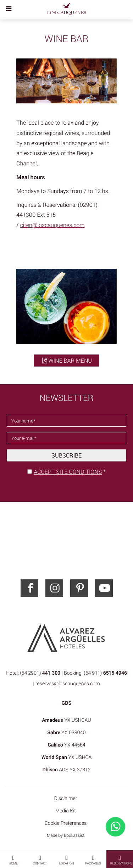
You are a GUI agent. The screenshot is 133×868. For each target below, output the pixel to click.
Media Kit (66, 811)
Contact (40, 860)
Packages (93, 860)
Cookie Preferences (66, 823)
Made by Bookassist (66, 835)
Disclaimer (65, 798)
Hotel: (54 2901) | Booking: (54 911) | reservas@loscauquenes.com (66, 678)
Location (67, 860)
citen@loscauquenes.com (52, 225)
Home (13, 860)
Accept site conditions (68, 472)
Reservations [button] (121, 860)
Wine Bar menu (66, 361)
